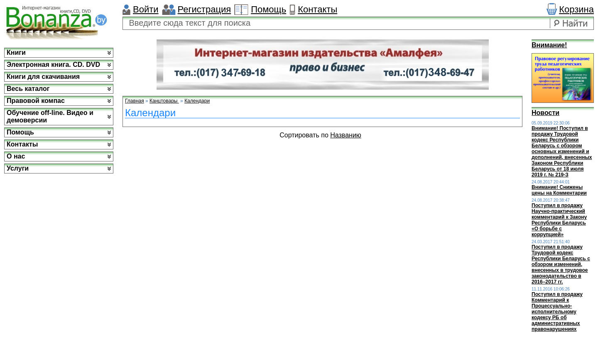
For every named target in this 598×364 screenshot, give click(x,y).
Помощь (268, 9)
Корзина (576, 9)
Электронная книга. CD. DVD (53, 65)
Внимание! (549, 45)
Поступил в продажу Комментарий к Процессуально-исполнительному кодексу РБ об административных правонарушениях (557, 312)
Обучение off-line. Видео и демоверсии (50, 116)
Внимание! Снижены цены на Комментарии (559, 190)
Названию (346, 135)
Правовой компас (36, 101)
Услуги (18, 168)
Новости (545, 113)
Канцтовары (164, 101)
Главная (135, 101)
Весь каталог (28, 89)
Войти (146, 9)
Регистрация (205, 9)
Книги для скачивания (43, 77)
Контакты (317, 9)
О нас (16, 156)
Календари (197, 101)
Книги (16, 53)
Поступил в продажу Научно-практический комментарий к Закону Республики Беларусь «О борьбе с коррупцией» (559, 220)
